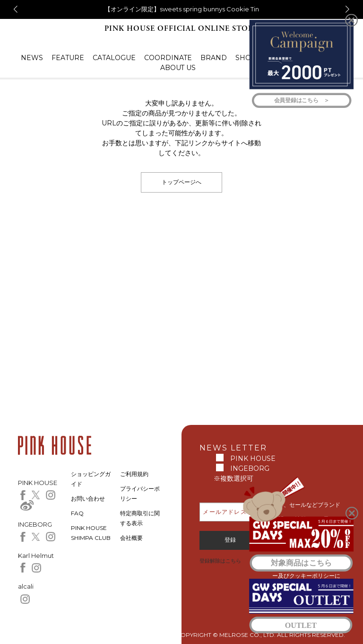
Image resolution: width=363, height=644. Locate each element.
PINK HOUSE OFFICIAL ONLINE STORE (181, 29)
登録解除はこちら (220, 561)
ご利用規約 (134, 474)
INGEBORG (250, 468)
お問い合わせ (88, 498)
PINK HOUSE (253, 459)
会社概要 (131, 538)
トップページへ (181, 182)
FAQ (77, 513)
